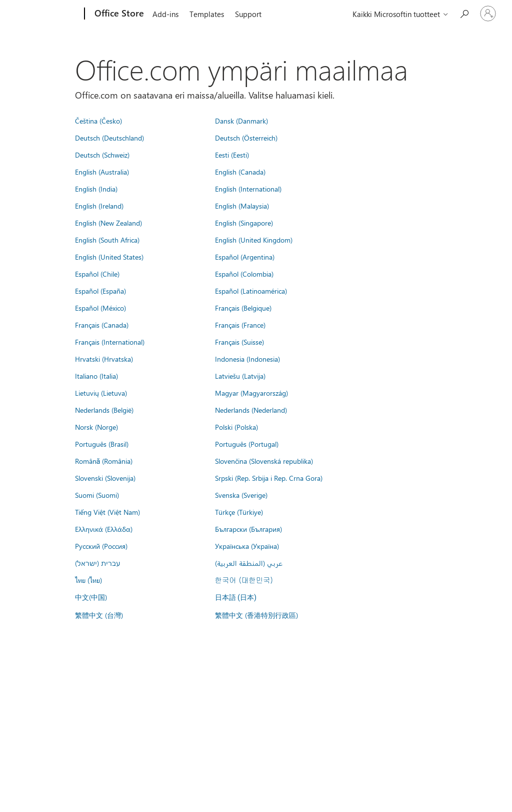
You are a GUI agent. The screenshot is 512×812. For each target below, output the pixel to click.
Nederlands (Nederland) (251, 410)
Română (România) (104, 461)
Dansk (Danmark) (241, 121)
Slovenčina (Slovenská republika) (264, 461)
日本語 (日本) (236, 598)
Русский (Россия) (101, 546)
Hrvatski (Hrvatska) (104, 359)
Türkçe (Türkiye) (239, 512)
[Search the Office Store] (464, 13)
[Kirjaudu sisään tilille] (488, 14)
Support (248, 14)
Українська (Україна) (247, 546)
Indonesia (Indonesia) (247, 359)
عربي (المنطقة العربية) (249, 563)
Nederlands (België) (104, 410)
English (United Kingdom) (254, 240)
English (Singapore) (244, 223)
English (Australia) (102, 172)
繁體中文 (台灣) (99, 615)
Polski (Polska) (236, 427)
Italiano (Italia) (96, 376)
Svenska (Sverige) (241, 495)
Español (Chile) (97, 274)
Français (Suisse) (239, 342)
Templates (207, 14)
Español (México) (100, 308)
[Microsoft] (46, 14)
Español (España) (100, 291)
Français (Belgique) (243, 308)
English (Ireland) (99, 206)
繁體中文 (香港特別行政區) (256, 615)
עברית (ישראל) (97, 563)
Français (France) (240, 325)
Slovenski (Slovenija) (105, 478)
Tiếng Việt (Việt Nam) (107, 512)
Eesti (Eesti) (232, 155)
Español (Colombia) (244, 274)
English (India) (96, 189)
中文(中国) (91, 597)
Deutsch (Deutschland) (109, 138)
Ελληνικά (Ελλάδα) (104, 529)
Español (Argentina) (245, 257)
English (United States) (109, 257)
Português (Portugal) (247, 444)
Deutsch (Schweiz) (102, 155)
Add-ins (165, 14)
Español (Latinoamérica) (251, 291)
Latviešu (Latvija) (240, 376)
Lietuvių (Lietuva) (101, 393)
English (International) (248, 189)
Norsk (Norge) (96, 427)
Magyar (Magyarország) (251, 393)
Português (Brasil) (102, 444)
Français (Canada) (102, 325)
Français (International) (110, 342)
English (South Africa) (107, 240)
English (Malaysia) (242, 206)
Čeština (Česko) (98, 121)
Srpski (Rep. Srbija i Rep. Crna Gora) (269, 478)
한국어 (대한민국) (244, 580)
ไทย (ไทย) (88, 580)
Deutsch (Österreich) (246, 138)
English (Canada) (240, 172)
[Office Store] (118, 14)
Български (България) (248, 529)
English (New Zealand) (108, 223)
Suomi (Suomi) (97, 495)
